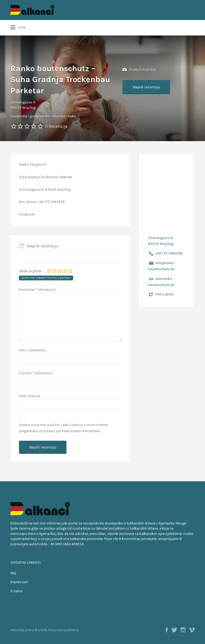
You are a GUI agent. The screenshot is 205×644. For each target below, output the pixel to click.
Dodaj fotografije (139, 70)
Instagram (183, 630)
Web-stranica (29, 396)
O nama (16, 591)
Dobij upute (164, 294)
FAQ (13, 573)
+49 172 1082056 (169, 253)
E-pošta (36, 373)
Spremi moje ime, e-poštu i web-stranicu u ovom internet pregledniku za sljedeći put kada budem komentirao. (64, 428)
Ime (33, 350)
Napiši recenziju (146, 87)
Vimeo (192, 630)
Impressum (19, 582)
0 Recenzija (56, 126)
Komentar (37, 290)
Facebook (167, 630)
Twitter (174, 630)
